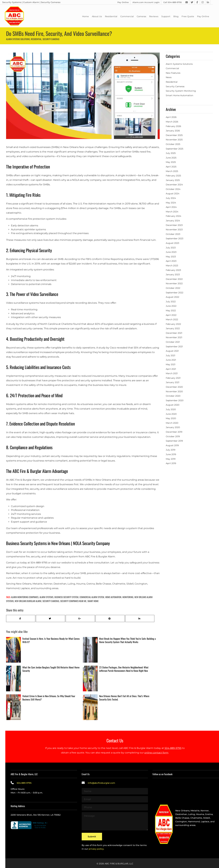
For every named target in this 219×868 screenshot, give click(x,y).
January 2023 (173, 274)
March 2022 (172, 319)
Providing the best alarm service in (195, 807)
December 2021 (174, 333)
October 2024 (173, 189)
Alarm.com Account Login (146, 2)
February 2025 (173, 176)
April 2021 (171, 369)
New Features (173, 73)
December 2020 (174, 387)
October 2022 (173, 288)
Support (166, 16)
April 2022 (171, 315)
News (169, 77)
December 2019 (174, 432)
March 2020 (172, 423)
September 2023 (175, 238)
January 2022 (173, 328)
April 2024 (171, 207)
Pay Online (123, 2)
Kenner (205, 811)
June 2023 (171, 252)
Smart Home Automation (179, 95)
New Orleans (182, 811)
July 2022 (171, 302)
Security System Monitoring (181, 91)
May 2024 (171, 203)
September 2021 (174, 347)
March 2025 (172, 171)
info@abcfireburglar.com (101, 783)
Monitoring (128, 597)
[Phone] (115, 807)
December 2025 (174, 135)
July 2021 (170, 355)
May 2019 (171, 459)
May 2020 (171, 418)
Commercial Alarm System (92, 597)
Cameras (141, 16)
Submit (92, 836)
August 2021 (172, 351)
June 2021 (171, 360)
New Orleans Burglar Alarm (28, 601)
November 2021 (174, 337)
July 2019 (171, 450)
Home (85, 16)
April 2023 (171, 261)
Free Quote (188, 16)
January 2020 (173, 427)
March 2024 (172, 212)
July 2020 (171, 409)
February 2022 (173, 324)
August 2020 (173, 405)
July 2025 (171, 153)
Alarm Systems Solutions (18, 39)
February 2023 (173, 270)
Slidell (207, 818)
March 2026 (172, 122)
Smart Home (93, 601)
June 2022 (171, 306)
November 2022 (174, 283)
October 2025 (173, 144)
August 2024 (173, 194)
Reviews (154, 16)
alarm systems (46, 597)
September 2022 (175, 293)
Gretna (209, 814)
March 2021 (172, 373)
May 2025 (171, 162)
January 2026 (173, 131)
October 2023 (173, 234)
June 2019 (171, 454)
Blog (176, 16)
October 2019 (173, 436)
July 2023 (171, 248)
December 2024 (174, 185)
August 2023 (172, 243)
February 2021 (173, 378)
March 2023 (172, 266)
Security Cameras (51, 39)
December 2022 (174, 279)
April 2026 (171, 117)
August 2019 (172, 445)
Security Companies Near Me (73, 601)
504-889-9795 (173, 748)
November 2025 (174, 140)
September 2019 (174, 441)
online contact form (156, 753)
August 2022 (172, 297)
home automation (113, 597)
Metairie (195, 811)
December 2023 (174, 225)
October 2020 (173, 396)
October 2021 (173, 342)
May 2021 (171, 364)
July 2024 (171, 198)
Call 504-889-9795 (173, 2)
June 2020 (171, 414)
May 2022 (171, 310)
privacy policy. (96, 847)
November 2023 (174, 230)
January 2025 (173, 180)
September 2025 (175, 149)
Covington (181, 822)
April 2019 (171, 463)
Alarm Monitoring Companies (25, 597)
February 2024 (173, 216)
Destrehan (181, 814)
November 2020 (174, 391)
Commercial (127, 16)
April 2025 (171, 167)
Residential (111, 16)
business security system (66, 597)
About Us (97, 16)
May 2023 (171, 257)
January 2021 (173, 382)
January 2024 (173, 221)
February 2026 (173, 126)
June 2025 (171, 158)
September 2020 (175, 400)
